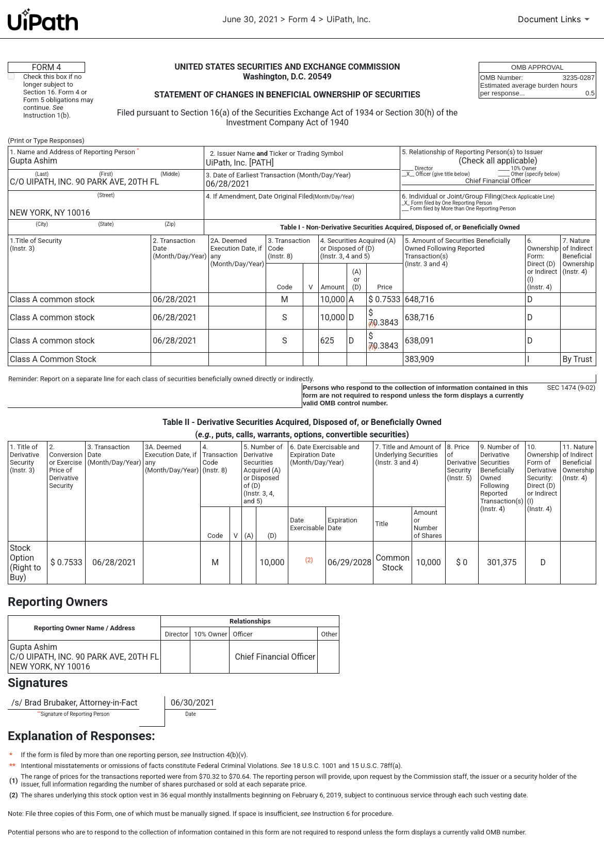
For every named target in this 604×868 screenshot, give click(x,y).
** (39, 713)
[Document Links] (556, 19)
